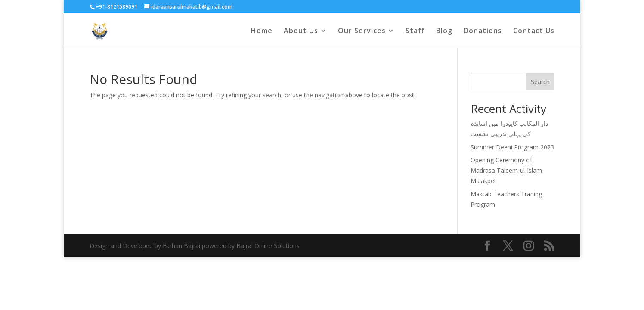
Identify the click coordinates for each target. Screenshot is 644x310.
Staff (415, 31)
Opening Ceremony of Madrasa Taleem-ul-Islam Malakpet (506, 170)
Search (540, 82)
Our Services (362, 31)
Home (262, 31)
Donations (483, 31)
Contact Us (534, 31)
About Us (301, 31)
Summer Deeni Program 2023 (512, 147)
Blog (444, 31)
